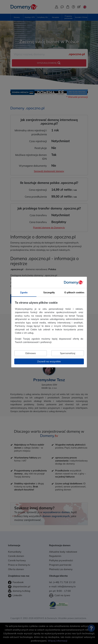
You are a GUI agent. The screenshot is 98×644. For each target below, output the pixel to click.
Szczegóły (49, 292)
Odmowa (30, 353)
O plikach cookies (74, 292)
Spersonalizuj (68, 353)
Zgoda (24, 292)
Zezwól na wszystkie (49, 361)
